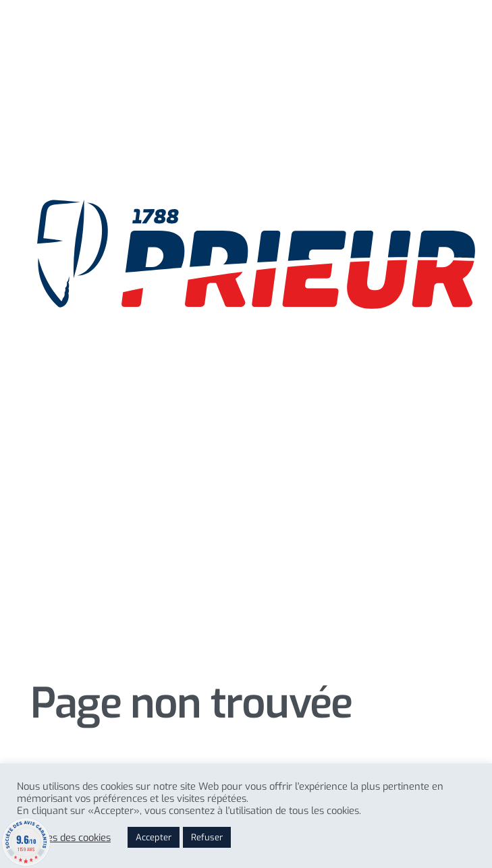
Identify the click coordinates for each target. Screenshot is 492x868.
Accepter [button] (154, 837)
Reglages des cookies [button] (64, 838)
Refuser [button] (207, 837)
